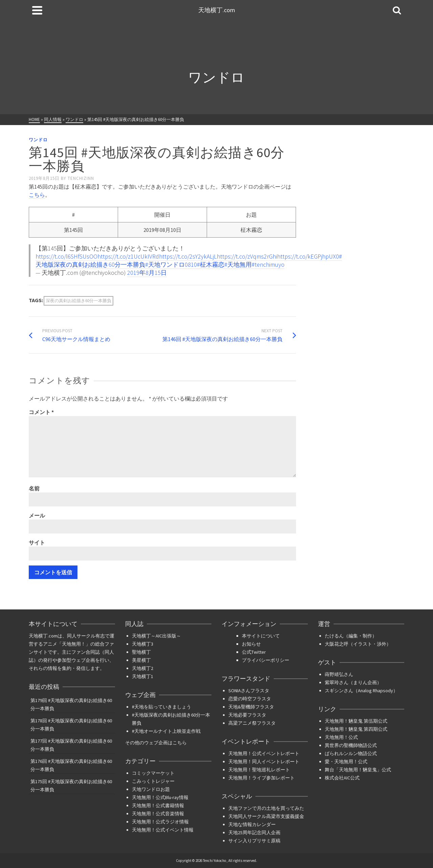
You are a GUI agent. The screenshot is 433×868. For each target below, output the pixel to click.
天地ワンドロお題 (151, 789)
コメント (41, 412)
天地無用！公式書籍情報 (158, 805)
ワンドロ (38, 140)
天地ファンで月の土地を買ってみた (266, 808)
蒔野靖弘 (334, 674)
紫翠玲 (332, 682)
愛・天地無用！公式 (346, 762)
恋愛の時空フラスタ (250, 699)
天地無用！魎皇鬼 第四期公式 (356, 729)
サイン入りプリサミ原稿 (254, 841)
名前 (34, 488)
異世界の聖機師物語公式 (351, 745)
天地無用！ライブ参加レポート (261, 778)
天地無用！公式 (341, 737)
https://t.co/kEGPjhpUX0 (308, 256)
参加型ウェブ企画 (76, 660)
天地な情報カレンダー (252, 824)
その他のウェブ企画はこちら (156, 743)
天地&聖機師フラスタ (251, 707)
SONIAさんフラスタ (249, 691)
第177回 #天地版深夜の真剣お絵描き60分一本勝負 (71, 745)
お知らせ (251, 644)
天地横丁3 (143, 644)
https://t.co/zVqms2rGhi (247, 256)
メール (37, 515)
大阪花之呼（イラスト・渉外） (358, 644)
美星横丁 (141, 660)
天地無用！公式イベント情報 (163, 830)
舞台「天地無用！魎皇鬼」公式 (358, 770)
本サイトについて (261, 636)
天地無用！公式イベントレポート (264, 753)
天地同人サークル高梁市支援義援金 (266, 816)
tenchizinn (81, 178)
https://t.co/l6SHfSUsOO (66, 256)
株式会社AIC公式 (342, 778)
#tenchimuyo (268, 264)
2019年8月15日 (147, 273)
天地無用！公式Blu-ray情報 (160, 797)
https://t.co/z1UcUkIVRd (128, 256)
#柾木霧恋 (211, 264)
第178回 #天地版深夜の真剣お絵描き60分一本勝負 (71, 725)
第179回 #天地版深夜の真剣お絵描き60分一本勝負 (71, 704)
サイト (37, 542)
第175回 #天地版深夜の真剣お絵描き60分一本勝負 (71, 786)
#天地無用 (238, 264)
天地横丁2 (143, 668)
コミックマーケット (153, 773)
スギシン (334, 691)
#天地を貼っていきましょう (162, 707)
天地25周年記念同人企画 (254, 833)
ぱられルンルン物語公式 (351, 753)
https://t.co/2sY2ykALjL (188, 256)
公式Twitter (254, 652)
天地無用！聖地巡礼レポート (259, 770)
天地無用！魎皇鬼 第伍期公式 (356, 721)
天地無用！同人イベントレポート (264, 762)
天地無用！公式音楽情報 (158, 814)
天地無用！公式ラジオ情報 (160, 822)
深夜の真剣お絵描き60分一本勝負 (78, 301)
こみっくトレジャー (153, 781)
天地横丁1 (143, 676)
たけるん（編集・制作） (351, 636)
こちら (37, 195)
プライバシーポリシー (266, 660)
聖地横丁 (141, 652)
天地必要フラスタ (247, 715)
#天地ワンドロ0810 (171, 264)
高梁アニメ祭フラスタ (252, 723)
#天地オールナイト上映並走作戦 (166, 731)
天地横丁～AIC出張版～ (156, 636)
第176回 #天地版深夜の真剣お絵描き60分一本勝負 (71, 765)
